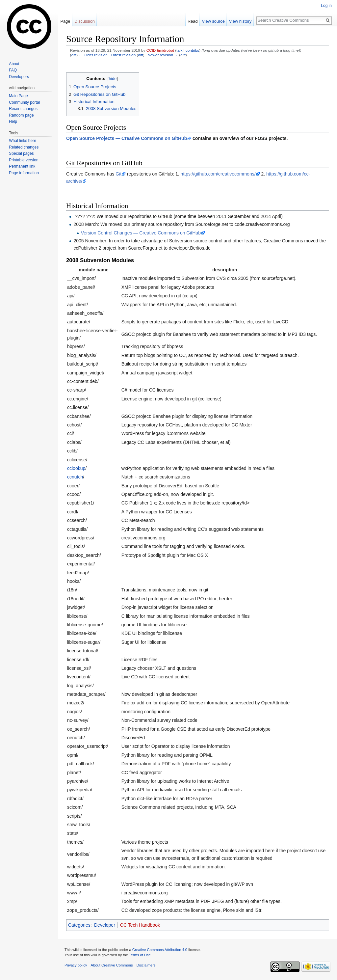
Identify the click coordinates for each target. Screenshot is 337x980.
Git (118, 174)
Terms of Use (140, 955)
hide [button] (113, 79)
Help (13, 122)
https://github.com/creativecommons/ (218, 174)
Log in (326, 6)
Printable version (24, 160)
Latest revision (123, 55)
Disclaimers (146, 965)
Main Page (18, 96)
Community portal (24, 102)
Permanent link (22, 166)
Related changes (24, 147)
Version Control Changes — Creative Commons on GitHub (141, 233)
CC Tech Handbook (140, 925)
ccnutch (75, 477)
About (14, 64)
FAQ (13, 70)
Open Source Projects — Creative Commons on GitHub (127, 138)
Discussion (85, 21)
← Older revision (93, 55)
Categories (79, 925)
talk (179, 50)
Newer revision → (163, 55)
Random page (21, 115)
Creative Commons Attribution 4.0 (160, 950)
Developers (19, 77)
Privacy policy (76, 965)
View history (240, 21)
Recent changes (23, 109)
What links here (23, 141)
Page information (24, 173)
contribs (192, 50)
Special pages (21, 153)
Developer (105, 925)
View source (213, 21)
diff (74, 55)
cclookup (76, 468)
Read (193, 21)
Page (65, 21)
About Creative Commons (112, 965)
